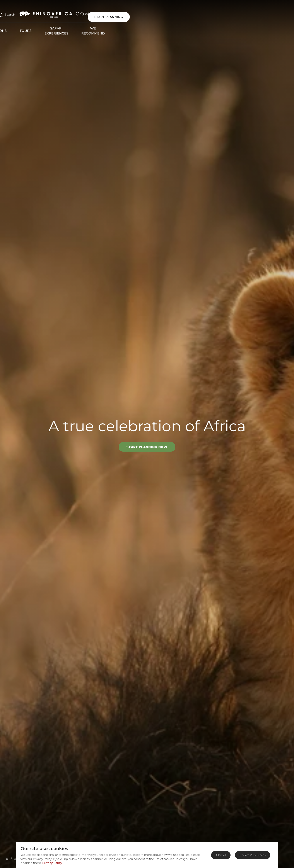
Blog (225, 24)
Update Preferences (253, 855)
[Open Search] (32, 13)
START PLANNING (269, 13)
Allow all (221, 855)
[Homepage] (7, 859)
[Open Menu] (12, 13)
